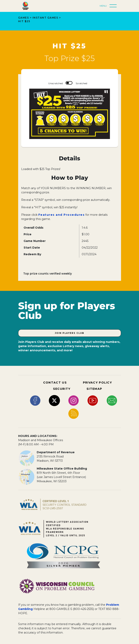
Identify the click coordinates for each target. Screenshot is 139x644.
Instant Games (45, 18)
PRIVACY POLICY (97, 383)
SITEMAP (94, 389)
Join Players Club (69, 333)
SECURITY (62, 389)
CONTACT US (55, 383)
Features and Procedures (62, 215)
